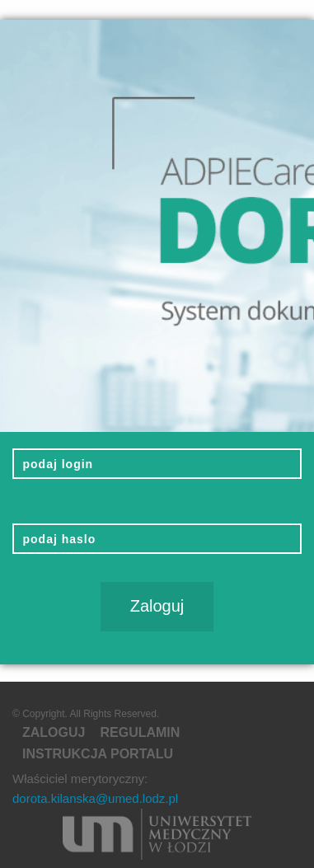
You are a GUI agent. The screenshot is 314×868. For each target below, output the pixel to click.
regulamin (140, 732)
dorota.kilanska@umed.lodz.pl (95, 798)
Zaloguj (54, 732)
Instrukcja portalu (98, 754)
